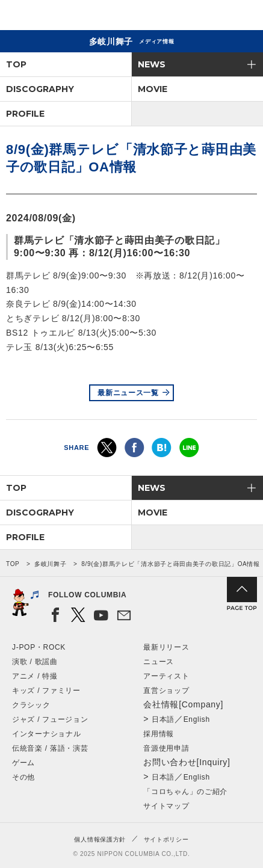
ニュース (159, 662)
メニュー (244, 17)
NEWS (152, 64)
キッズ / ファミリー (46, 691)
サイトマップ (166, 806)
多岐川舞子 (51, 564)
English (197, 719)
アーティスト (166, 676)
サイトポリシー (166, 839)
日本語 (163, 719)
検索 (212, 17)
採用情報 (159, 734)
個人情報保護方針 (100, 839)
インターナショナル (46, 734)
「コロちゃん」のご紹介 (185, 792)
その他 (23, 777)
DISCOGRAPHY (40, 89)
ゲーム (23, 763)
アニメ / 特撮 (35, 676)
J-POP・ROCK (39, 647)
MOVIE (153, 89)
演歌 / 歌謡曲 (35, 662)
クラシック (31, 705)
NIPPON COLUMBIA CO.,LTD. (66, 16)
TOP (16, 64)
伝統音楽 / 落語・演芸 (50, 748)
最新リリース (166, 647)
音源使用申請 (166, 748)
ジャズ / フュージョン (50, 719)
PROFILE (25, 114)
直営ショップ (166, 691)
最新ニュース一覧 (128, 393)
